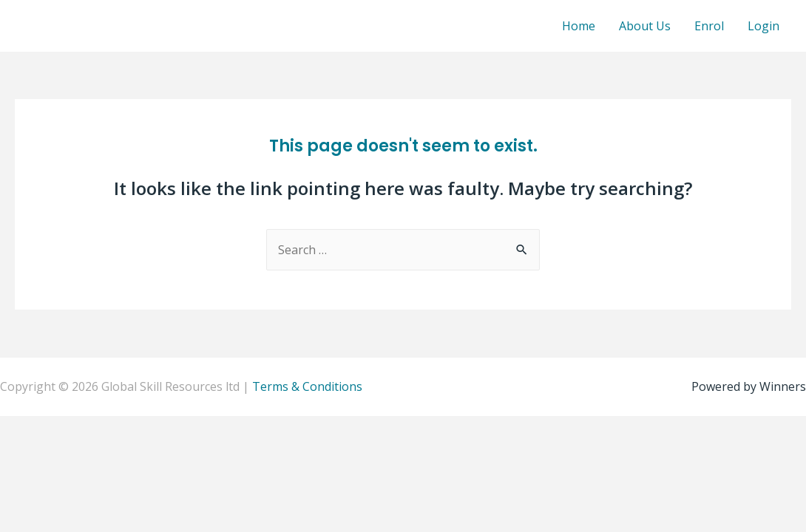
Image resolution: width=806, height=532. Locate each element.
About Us (645, 26)
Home (579, 26)
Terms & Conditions (307, 386)
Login (763, 26)
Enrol (709, 26)
